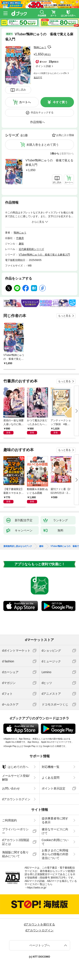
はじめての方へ (15, 767)
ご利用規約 (9, 820)
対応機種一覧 (51, 767)
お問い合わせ (11, 788)
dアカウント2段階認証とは (16, 842)
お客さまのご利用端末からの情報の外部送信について (55, 854)
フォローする (49, 47)
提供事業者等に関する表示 (55, 820)
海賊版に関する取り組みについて (15, 854)
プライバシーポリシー (15, 831)
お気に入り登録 (65, 135)
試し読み (21, 90)
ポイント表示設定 (54, 788)
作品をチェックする (42, 113)
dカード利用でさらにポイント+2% (50, 73)
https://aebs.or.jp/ (37, 888)
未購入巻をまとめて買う (43, 145)
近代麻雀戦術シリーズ (31, 249)
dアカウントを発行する (40, 924)
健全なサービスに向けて (55, 831)
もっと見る (64, 316)
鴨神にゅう (40, 47)
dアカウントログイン (16, 799)
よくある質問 (51, 778)
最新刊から (68, 154)
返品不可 (38, 78)
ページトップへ (40, 945)
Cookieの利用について (55, 842)
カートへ (25, 102)
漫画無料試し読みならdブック (18, 546)
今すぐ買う (60, 102)
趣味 (21, 244)
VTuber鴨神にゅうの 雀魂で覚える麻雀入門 (49, 163)
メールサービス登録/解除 (16, 778)
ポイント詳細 (43, 66)
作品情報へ (37, 122)
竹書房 (20, 238)
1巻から (55, 154)
